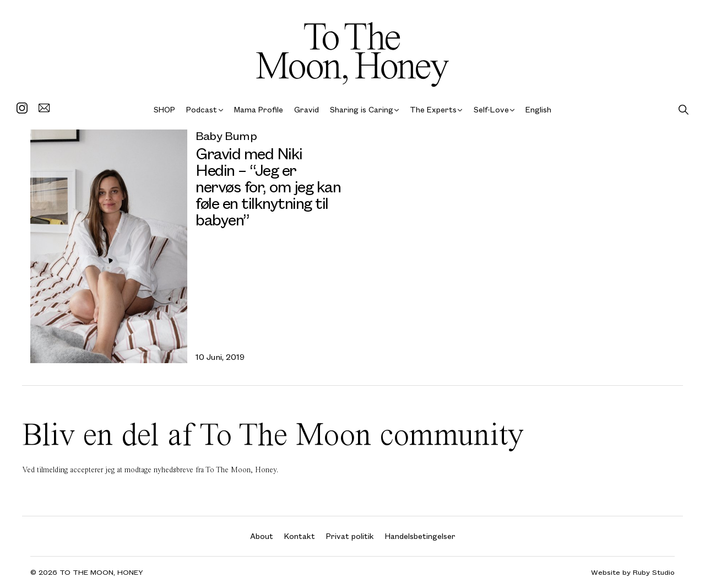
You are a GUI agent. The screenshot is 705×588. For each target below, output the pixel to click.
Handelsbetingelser (420, 536)
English (538, 109)
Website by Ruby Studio (633, 572)
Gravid (307, 109)
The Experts (433, 109)
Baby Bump (226, 136)
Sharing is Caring (362, 109)
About (262, 536)
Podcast (202, 109)
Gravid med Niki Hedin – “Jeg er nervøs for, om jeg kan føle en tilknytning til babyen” (268, 186)
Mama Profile (259, 109)
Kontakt (300, 536)
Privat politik (350, 536)
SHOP (164, 109)
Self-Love (491, 109)
